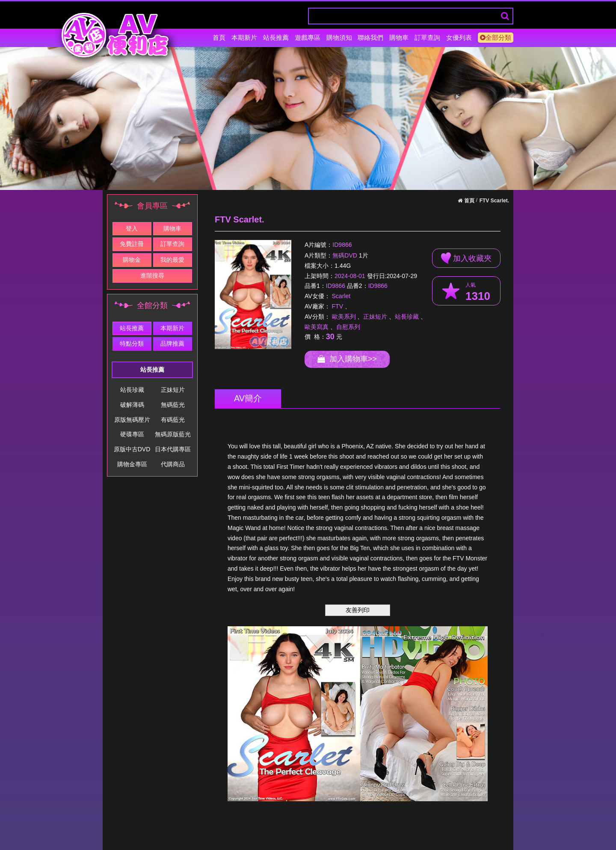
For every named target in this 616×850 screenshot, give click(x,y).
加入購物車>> (347, 359)
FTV (338, 306)
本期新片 (244, 37)
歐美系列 (344, 317)
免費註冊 (132, 244)
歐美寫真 (317, 327)
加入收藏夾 (466, 258)
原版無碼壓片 (132, 420)
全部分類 (496, 37)
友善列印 (358, 610)
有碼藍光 (173, 420)
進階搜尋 (152, 275)
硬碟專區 (132, 434)
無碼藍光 (173, 405)
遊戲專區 (308, 37)
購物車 (399, 37)
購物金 (132, 260)
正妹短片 (173, 390)
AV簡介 (248, 398)
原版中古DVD (132, 449)
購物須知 (339, 37)
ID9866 (342, 245)
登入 (132, 228)
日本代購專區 (173, 449)
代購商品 (173, 464)
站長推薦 (276, 37)
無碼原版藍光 (173, 434)
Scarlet (341, 296)
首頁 (219, 37)
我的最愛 (172, 260)
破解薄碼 (132, 405)
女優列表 (459, 37)
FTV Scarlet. (494, 201)
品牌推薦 (172, 344)
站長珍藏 (132, 390)
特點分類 (132, 344)
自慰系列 (348, 327)
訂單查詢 (427, 37)
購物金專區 (132, 464)
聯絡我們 (370, 37)
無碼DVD (345, 255)
